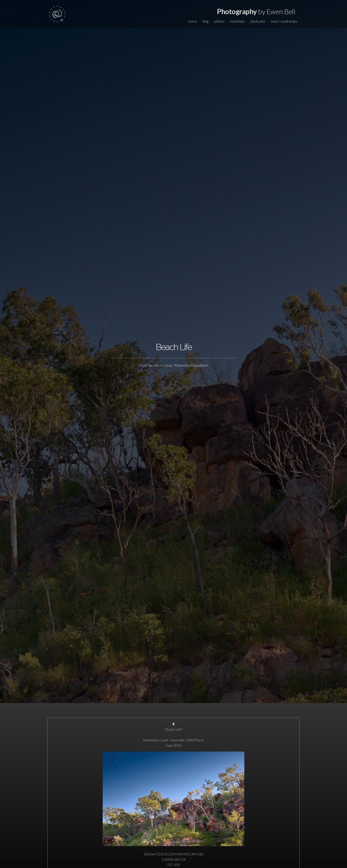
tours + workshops (284, 21)
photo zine (258, 21)
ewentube (237, 21)
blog (206, 21)
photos (219, 21)
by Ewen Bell (256, 11)
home (193, 21)
